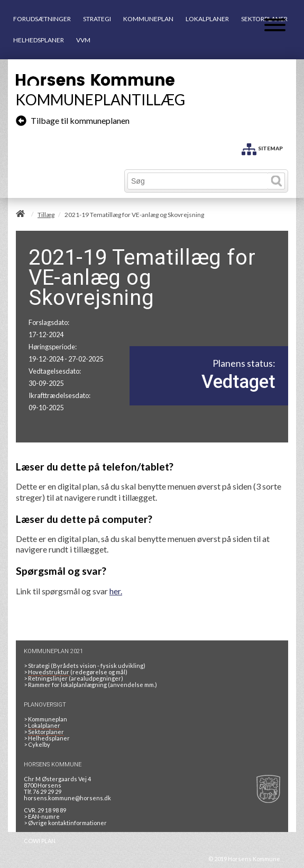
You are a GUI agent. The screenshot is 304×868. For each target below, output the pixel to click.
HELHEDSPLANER (39, 40)
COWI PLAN (40, 841)
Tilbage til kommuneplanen (73, 120)
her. (116, 591)
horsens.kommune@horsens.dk (67, 798)
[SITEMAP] (262, 147)
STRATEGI (97, 19)
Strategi (39, 666)
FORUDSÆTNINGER (42, 19)
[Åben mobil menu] (275, 26)
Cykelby (39, 744)
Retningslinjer (48, 678)
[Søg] (198, 181)
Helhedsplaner (49, 738)
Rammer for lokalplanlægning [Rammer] (67, 685)
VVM (83, 40)
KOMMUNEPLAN (148, 19)
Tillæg (46, 215)
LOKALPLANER (207, 19)
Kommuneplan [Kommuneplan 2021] (48, 719)
